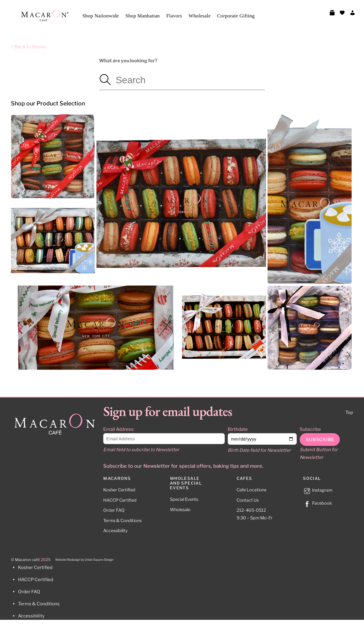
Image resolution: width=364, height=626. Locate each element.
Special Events (184, 499)
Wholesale (200, 16)
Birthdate (238, 429)
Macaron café (27, 560)
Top (349, 412)
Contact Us (248, 500)
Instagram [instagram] (318, 490)
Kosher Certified (119, 490)
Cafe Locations (251, 490)
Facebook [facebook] (317, 503)
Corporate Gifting (236, 16)
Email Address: (119, 429)
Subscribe (310, 429)
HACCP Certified (120, 500)
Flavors (174, 16)
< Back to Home (28, 47)
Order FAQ (114, 510)
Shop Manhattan (143, 16)
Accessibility (115, 531)
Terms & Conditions (122, 521)
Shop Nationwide (101, 16)
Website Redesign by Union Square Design (84, 560)
